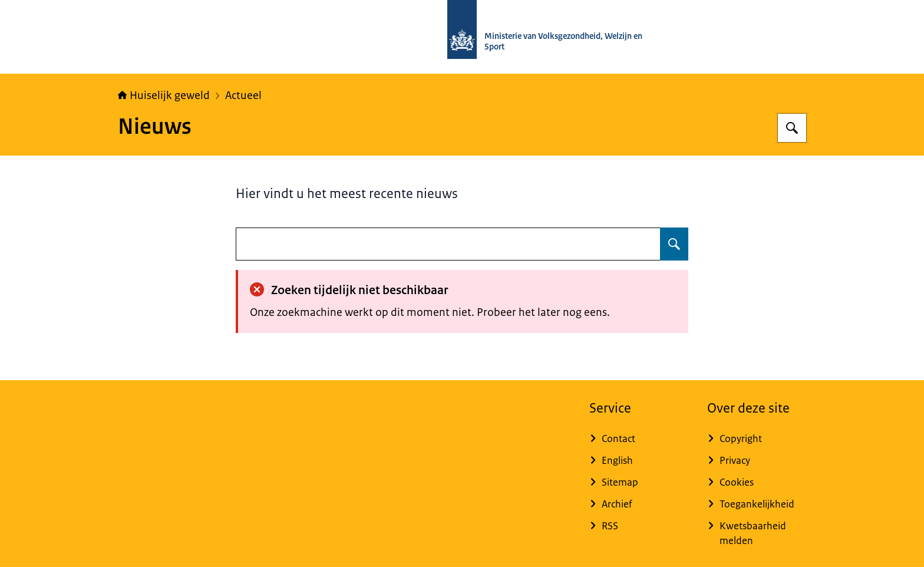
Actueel (243, 95)
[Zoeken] (792, 128)
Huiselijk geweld (164, 95)
